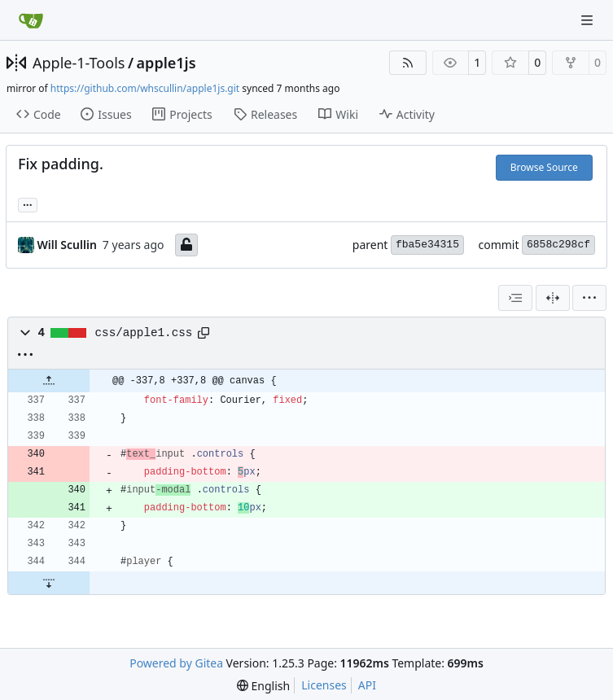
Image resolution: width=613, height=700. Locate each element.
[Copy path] (204, 333)
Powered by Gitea (176, 663)
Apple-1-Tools (79, 63)
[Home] (31, 20)
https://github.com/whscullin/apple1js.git (145, 88)
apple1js (166, 63)
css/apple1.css (144, 333)
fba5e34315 (427, 245)
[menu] (589, 298)
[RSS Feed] (408, 63)
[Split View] (553, 298)
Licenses (324, 685)
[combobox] (515, 298)
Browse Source (544, 167)
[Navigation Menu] (589, 20)
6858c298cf (558, 245)
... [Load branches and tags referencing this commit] (28, 203)
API (367, 685)
